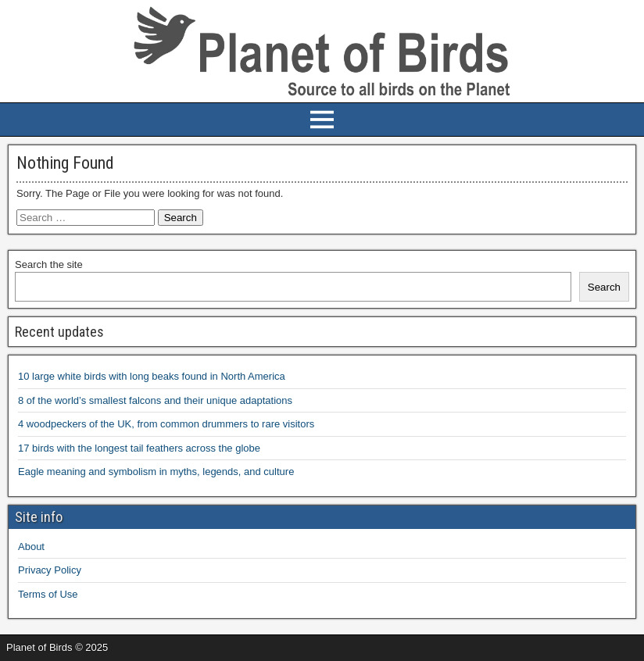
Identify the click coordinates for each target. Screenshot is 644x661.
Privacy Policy (50, 570)
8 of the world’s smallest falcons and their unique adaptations (155, 400)
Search (604, 287)
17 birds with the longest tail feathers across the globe (139, 448)
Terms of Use (48, 594)
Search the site (49, 264)
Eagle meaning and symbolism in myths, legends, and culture (156, 472)
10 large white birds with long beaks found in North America (152, 376)
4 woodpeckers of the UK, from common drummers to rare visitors (166, 424)
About (31, 547)
